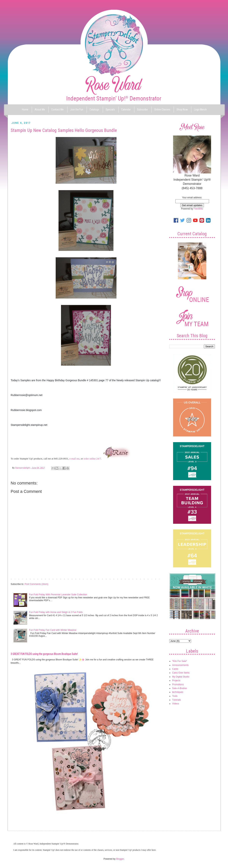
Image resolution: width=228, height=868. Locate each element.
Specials (110, 109)
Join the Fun (77, 109)
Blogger (120, 859)
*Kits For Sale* (180, 661)
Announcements (180, 665)
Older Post (155, 579)
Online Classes (162, 109)
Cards (175, 669)
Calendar (126, 109)
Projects (176, 681)
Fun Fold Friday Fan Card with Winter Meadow (53, 630)
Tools (175, 696)
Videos (176, 704)
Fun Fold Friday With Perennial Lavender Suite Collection (58, 595)
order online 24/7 (92, 459)
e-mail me (74, 459)
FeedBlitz (198, 209)
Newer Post (17, 579)
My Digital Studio (181, 677)
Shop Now (182, 109)
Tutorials (177, 700)
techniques (178, 692)
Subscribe (142, 109)
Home (25, 109)
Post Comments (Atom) (36, 584)
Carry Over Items (181, 673)
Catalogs (94, 109)
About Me (40, 109)
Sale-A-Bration (180, 688)
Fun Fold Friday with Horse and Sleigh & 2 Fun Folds (56, 612)
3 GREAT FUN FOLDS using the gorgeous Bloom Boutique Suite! (44, 654)
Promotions (178, 684)
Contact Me (57, 109)
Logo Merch (200, 109)
